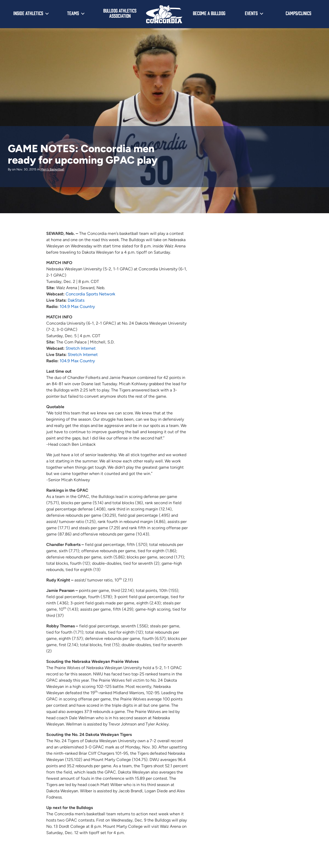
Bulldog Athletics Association (120, 13)
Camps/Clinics (298, 13)
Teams (73, 13)
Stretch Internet (81, 348)
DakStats (77, 300)
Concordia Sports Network (90, 294)
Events (251, 13)
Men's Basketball (52, 169)
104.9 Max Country (77, 307)
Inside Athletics (28, 13)
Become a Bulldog (209, 13)
